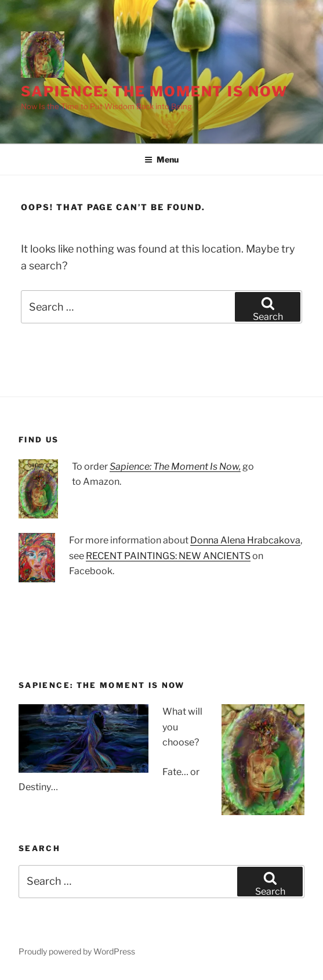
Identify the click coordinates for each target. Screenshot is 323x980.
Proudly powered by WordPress (77, 951)
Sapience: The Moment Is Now (154, 91)
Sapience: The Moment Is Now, (175, 466)
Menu (161, 159)
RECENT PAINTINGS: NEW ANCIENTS (168, 556)
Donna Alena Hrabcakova (245, 540)
